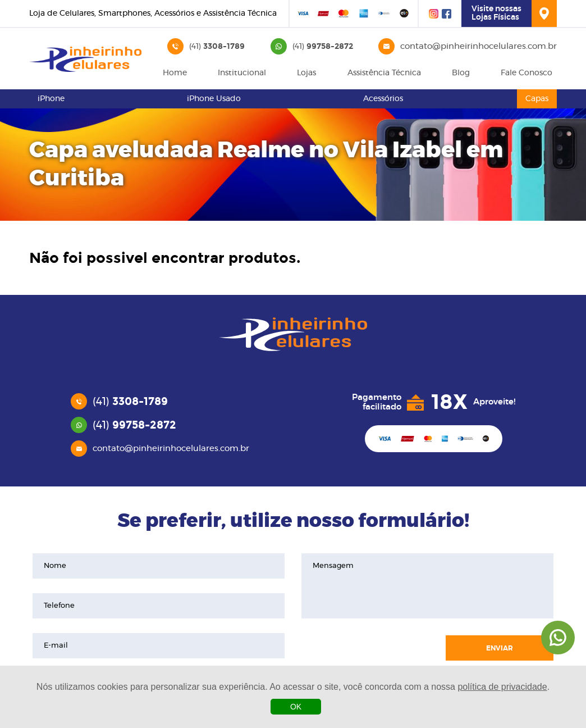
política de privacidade (502, 687)
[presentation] (368, 648)
